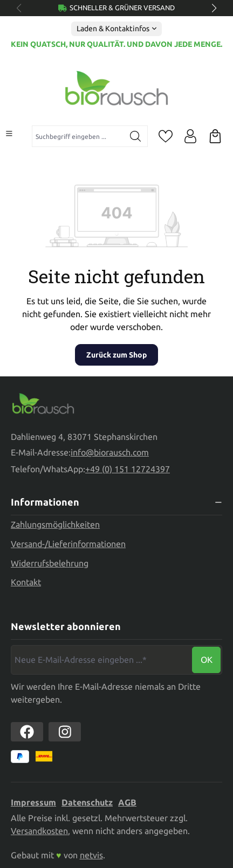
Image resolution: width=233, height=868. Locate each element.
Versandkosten (39, 831)
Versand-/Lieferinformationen (68, 544)
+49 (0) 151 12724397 (128, 469)
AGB (127, 802)
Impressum (33, 802)
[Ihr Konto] (190, 136)
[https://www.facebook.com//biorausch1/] (27, 732)
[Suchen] (136, 136)
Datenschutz (87, 802)
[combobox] (78, 136)
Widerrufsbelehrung (50, 563)
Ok (207, 660)
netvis (91, 855)
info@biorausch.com (110, 452)
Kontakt (26, 582)
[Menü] (9, 134)
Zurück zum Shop (116, 355)
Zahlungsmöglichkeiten (55, 524)
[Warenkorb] (215, 136)
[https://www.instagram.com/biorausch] (65, 732)
